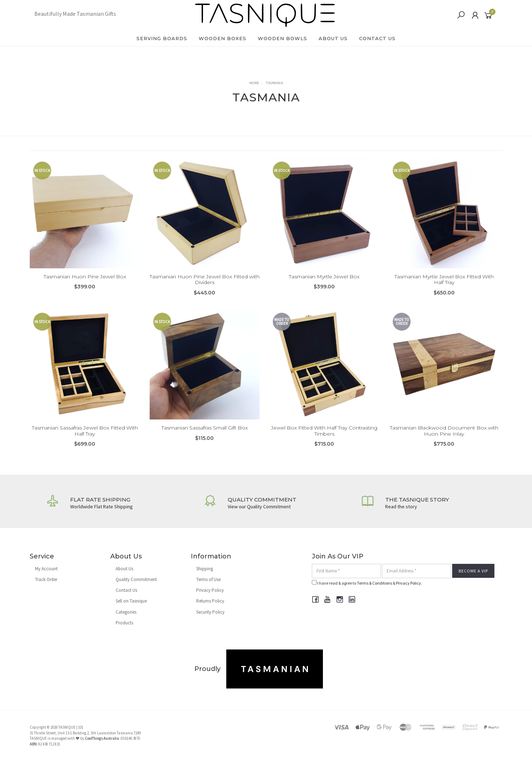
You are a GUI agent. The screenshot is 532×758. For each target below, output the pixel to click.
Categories (126, 612)
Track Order (46, 579)
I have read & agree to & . (367, 583)
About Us (333, 38)
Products (124, 623)
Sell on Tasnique (131, 601)
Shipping (205, 569)
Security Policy (210, 612)
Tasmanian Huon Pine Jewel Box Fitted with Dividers (205, 280)
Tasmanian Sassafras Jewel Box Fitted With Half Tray (85, 436)
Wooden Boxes (223, 38)
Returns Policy (210, 601)
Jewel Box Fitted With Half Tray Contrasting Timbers (324, 436)
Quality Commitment (136, 579)
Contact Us (377, 38)
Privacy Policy (210, 590)
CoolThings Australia (102, 738)
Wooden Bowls (282, 38)
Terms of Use (208, 579)
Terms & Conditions (374, 583)
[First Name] (346, 571)
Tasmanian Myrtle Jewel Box (324, 277)
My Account (46, 569)
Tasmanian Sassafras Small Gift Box (205, 433)
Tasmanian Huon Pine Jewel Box (85, 277)
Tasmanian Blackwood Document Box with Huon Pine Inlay (444, 436)
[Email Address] (417, 571)
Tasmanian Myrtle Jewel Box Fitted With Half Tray (444, 280)
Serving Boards (162, 38)
